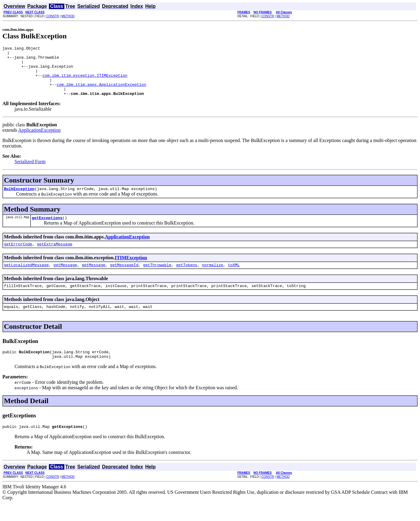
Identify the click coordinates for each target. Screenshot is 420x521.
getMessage (65, 278)
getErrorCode (18, 257)
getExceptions (47, 229)
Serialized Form (30, 172)
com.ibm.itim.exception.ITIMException (85, 82)
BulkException (19, 199)
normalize (212, 278)
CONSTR (53, 16)
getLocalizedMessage (26, 278)
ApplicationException (39, 140)
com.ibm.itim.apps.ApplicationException (101, 92)
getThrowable (157, 278)
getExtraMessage (55, 257)
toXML (234, 278)
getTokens (187, 278)
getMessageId (124, 278)
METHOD (68, 16)
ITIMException (131, 270)
